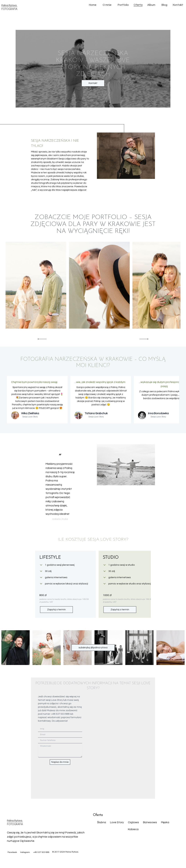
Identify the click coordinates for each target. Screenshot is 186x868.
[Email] (60, 735)
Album (151, 5)
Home (93, 5)
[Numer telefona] (60, 740)
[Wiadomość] (60, 750)
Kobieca (133, 829)
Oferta (138, 5)
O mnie (107, 5)
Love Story (117, 822)
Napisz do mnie (60, 762)
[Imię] (60, 729)
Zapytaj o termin (56, 610)
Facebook (12, 852)
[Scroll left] (42, 339)
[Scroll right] (144, 339)
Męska (165, 822)
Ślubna (101, 822)
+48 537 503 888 (41, 852)
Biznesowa (150, 822)
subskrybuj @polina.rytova (93, 648)
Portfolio (123, 5)
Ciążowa (133, 822)
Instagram (25, 852)
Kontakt (178, 5)
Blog (164, 5)
